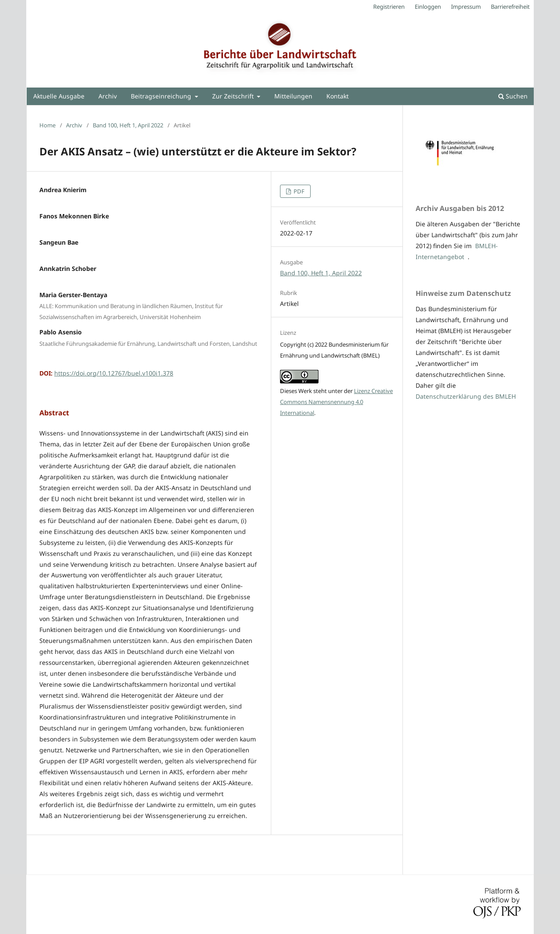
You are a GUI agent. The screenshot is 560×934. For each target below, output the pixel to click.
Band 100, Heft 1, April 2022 (128, 125)
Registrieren (389, 7)
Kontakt (338, 96)
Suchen (513, 96)
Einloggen (428, 7)
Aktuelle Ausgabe (59, 96)
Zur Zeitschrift (234, 96)
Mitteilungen (293, 96)
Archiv (108, 96)
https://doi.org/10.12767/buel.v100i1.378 (114, 373)
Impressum (466, 7)
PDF (298, 191)
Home (47, 125)
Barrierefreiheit (510, 7)
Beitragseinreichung (162, 96)
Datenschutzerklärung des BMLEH (466, 396)
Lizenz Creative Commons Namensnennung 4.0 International (336, 402)
